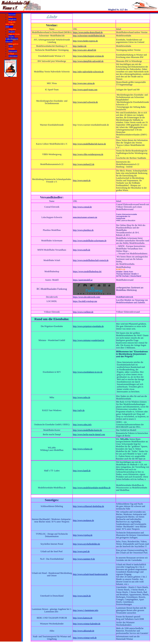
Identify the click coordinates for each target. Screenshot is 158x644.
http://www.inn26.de (82, 596)
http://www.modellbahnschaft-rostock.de (91, 260)
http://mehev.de (80, 46)
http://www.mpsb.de (82, 180)
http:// (75, 471)
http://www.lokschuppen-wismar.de (88, 56)
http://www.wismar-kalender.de (87, 624)
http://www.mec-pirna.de (84, 83)
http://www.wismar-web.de (85, 638)
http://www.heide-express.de (85, 41)
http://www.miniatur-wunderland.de (89, 340)
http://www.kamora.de (83, 618)
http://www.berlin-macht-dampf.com (89, 434)
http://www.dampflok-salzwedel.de (88, 61)
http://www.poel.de (81, 551)
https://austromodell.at (83, 280)
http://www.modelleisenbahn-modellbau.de (92, 488)
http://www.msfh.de (82, 250)
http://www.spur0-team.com (85, 90)
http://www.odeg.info (82, 425)
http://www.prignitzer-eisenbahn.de (88, 326)
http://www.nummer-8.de (84, 559)
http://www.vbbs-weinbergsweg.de (88, 154)
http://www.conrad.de (82, 207)
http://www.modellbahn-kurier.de (87, 430)
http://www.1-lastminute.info (86, 610)
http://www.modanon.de (83, 520)
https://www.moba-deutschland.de (88, 32)
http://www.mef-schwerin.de (85, 102)
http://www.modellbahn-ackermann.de (90, 241)
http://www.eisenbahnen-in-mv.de (88, 372)
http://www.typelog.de (83, 535)
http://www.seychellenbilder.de (86, 544)
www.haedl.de (84, 471)
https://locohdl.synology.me (85, 301)
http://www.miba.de (82, 397)
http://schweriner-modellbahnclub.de (89, 36)
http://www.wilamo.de (83, 449)
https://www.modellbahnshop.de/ (87, 271)
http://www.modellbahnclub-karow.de (89, 144)
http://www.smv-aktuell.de (85, 50)
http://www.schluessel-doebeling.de (88, 506)
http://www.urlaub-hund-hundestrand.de (90, 574)
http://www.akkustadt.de (83, 631)
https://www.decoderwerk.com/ (87, 297)
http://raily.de (79, 410)
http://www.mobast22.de (84, 164)
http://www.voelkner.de (83, 312)
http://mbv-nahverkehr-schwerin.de (88, 72)
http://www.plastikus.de (83, 230)
